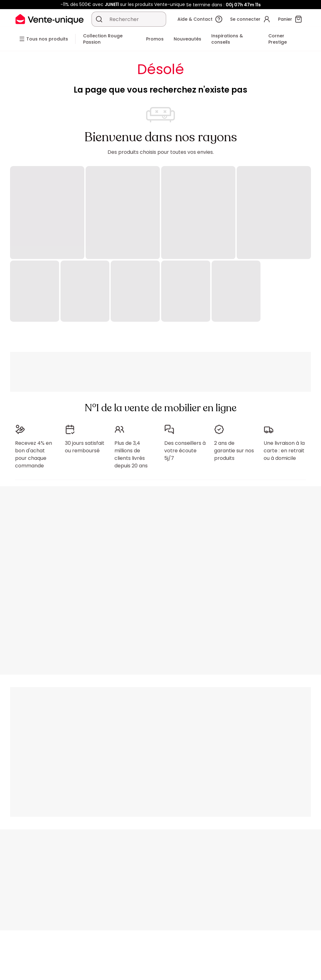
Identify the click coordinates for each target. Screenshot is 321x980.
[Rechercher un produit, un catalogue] (99, 19)
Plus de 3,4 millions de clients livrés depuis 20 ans (131, 454)
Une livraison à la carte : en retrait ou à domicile (284, 451)
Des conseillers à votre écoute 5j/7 (185, 451)
